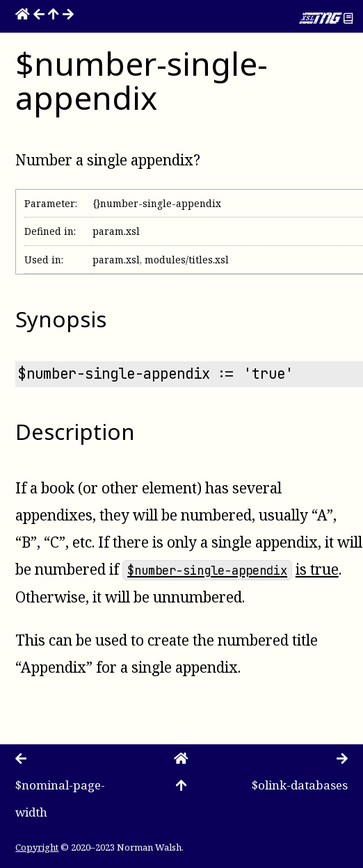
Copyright (37, 847)
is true (317, 569)
